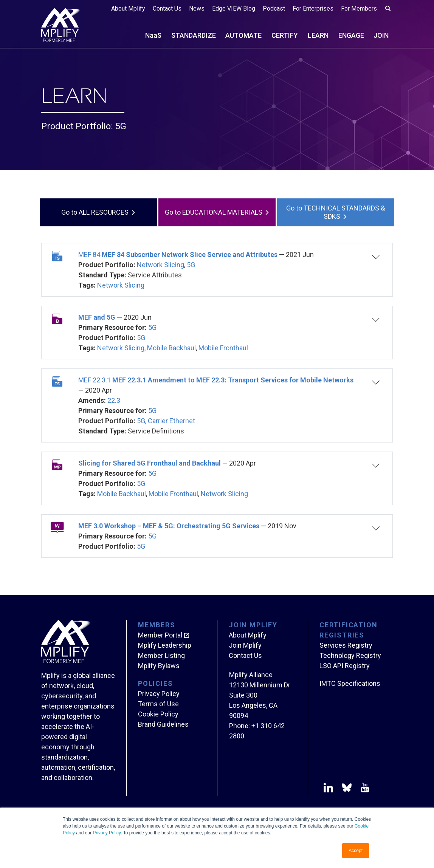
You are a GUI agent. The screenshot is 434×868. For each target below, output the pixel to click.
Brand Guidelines (163, 724)
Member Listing (161, 655)
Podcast (274, 9)
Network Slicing (160, 265)
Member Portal (160, 635)
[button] (370, 270)
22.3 (114, 400)
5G (191, 265)
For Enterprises (313, 9)
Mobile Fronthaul (223, 348)
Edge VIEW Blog (234, 9)
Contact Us (167, 9)
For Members (359, 9)
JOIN (381, 35)
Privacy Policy (107, 833)
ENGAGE (351, 35)
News (197, 9)
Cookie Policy (158, 714)
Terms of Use (158, 704)
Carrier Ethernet (171, 421)
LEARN (318, 35)
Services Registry (346, 645)
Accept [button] (356, 851)
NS (153, 35)
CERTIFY (285, 35)
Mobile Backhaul (171, 348)
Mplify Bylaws (159, 666)
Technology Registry (350, 655)
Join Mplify (245, 645)
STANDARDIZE (194, 35)
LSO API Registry (345, 666)
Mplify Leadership (165, 645)
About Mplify (128, 9)
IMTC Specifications (350, 683)
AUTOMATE (243, 35)
